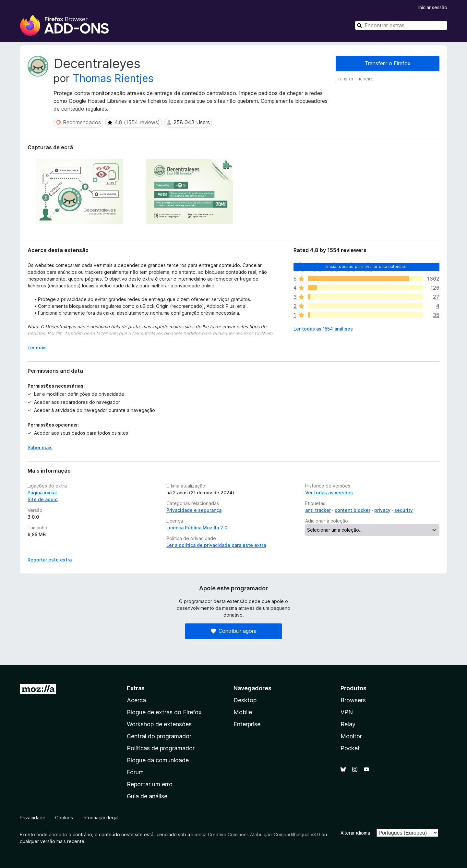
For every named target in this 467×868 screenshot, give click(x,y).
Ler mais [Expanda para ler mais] (37, 348)
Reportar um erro (150, 784)
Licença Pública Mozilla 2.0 (197, 528)
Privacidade (33, 818)
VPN (347, 712)
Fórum (135, 772)
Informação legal (101, 818)
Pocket (350, 748)
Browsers (353, 700)
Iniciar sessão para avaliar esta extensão (366, 266)
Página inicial (42, 493)
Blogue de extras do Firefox (164, 712)
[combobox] (401, 25)
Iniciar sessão (433, 7)
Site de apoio (43, 499)
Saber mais (40, 447)
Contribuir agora (234, 631)
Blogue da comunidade (158, 760)
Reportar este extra (50, 560)
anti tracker (318, 510)
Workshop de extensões (159, 724)
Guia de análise (147, 796)
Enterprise (247, 724)
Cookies (64, 818)
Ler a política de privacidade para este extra (216, 545)
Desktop (245, 700)
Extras (136, 688)
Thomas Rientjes (113, 78)
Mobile (243, 712)
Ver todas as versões (329, 493)
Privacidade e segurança (194, 510)
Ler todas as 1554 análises (323, 329)
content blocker (353, 510)
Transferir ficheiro (355, 79)
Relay (348, 724)
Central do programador (159, 736)
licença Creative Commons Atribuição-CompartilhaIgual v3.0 (256, 834)
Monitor (351, 736)
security (404, 510)
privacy (382, 510)
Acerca (136, 700)
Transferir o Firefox (388, 63)
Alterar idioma (355, 833)
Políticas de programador (161, 748)
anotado (58, 834)
